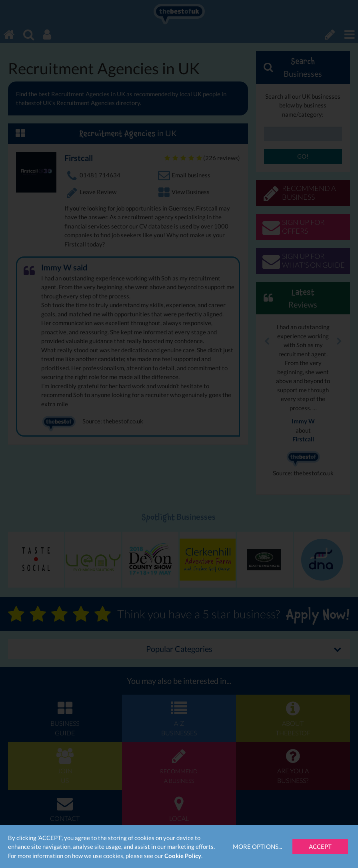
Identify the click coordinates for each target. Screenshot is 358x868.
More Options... (257, 846)
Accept (320, 846)
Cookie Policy (183, 856)
